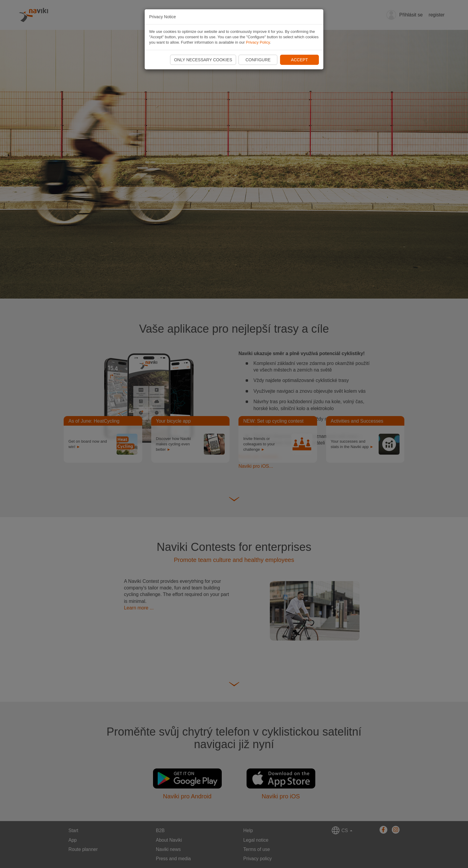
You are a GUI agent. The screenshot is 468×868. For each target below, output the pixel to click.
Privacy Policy (258, 42)
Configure (258, 60)
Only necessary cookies (203, 60)
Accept (300, 60)
